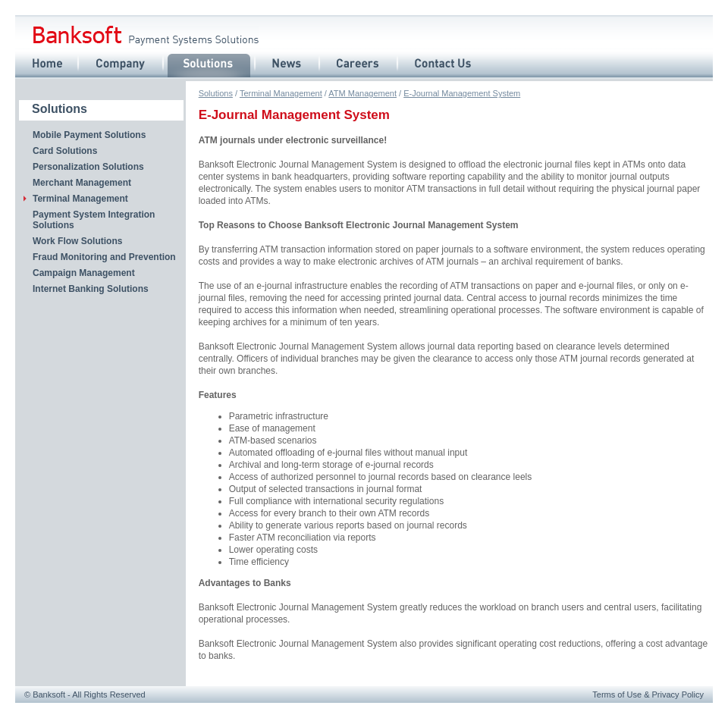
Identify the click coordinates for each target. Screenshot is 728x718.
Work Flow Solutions (77, 241)
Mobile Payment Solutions (89, 135)
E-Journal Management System (462, 93)
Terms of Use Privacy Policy (648, 694)
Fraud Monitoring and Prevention (104, 257)
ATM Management (362, 93)
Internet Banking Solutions (91, 289)
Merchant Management (82, 183)
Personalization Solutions (88, 167)
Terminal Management (281, 93)
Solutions (216, 93)
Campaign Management (84, 273)
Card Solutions (65, 151)
